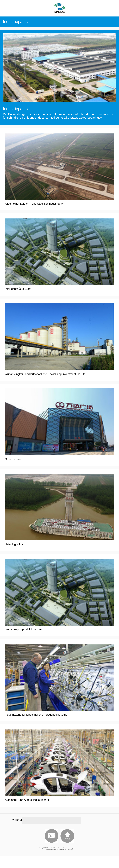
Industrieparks (15, 109)
